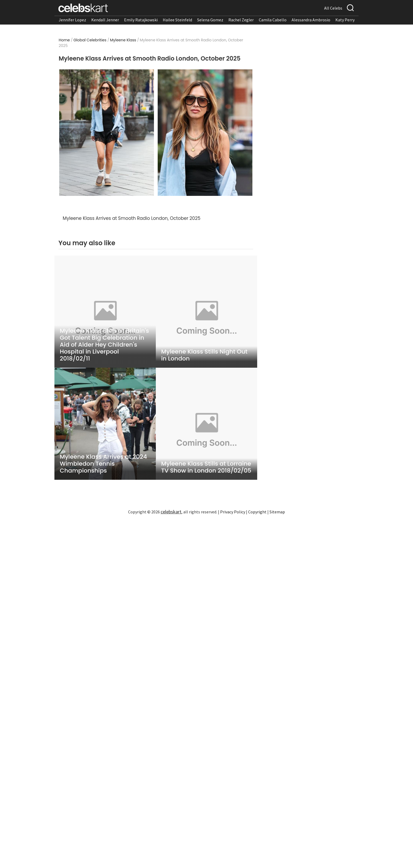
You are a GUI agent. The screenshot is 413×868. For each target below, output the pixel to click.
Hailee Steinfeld (177, 20)
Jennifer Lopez (72, 20)
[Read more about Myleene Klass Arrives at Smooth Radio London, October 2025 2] (205, 133)
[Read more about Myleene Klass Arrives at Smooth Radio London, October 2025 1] (107, 133)
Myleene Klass (123, 40)
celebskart (171, 512)
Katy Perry (345, 20)
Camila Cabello (273, 20)
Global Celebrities (90, 40)
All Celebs (333, 8)
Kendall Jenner (105, 20)
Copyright (257, 512)
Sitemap (277, 512)
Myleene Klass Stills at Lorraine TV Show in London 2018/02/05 (206, 467)
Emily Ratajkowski (141, 20)
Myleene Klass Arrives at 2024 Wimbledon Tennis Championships (103, 464)
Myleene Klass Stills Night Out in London (204, 355)
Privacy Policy (233, 512)
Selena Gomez (210, 20)
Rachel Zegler (241, 20)
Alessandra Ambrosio (311, 20)
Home (64, 40)
